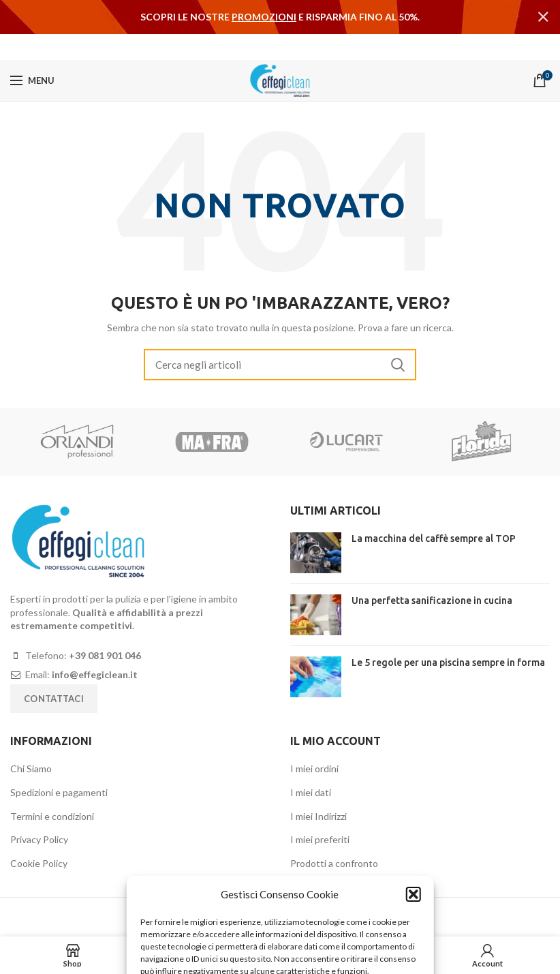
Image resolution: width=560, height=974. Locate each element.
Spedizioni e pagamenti (59, 792)
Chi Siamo (31, 768)
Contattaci (54, 699)
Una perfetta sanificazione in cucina (432, 600)
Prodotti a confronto (334, 863)
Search (398, 365)
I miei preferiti (320, 839)
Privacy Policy (39, 839)
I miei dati (311, 792)
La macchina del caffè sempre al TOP (434, 538)
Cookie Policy (39, 863)
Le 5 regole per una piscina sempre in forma (448, 663)
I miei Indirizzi (318, 816)
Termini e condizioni (52, 816)
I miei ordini (314, 768)
